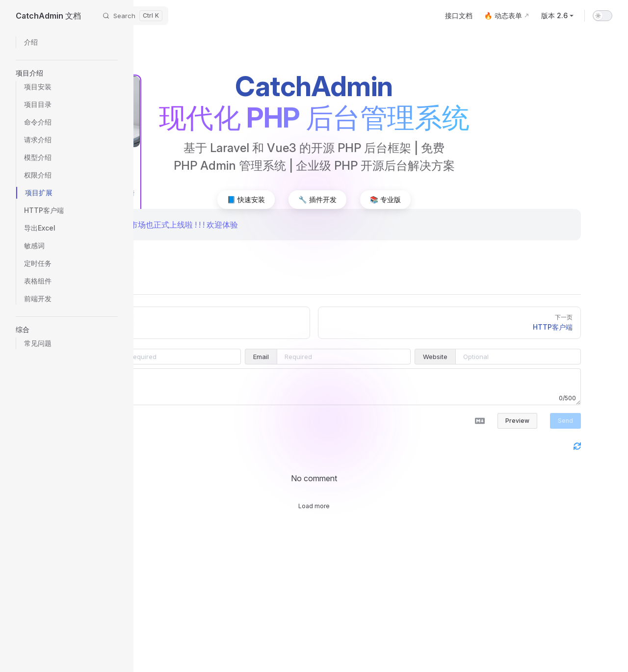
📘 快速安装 (246, 199)
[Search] (132, 16)
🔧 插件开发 (317, 199)
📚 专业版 (385, 199)
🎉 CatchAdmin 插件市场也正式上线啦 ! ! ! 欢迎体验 (147, 225)
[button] (67, 73)
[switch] (602, 16)
